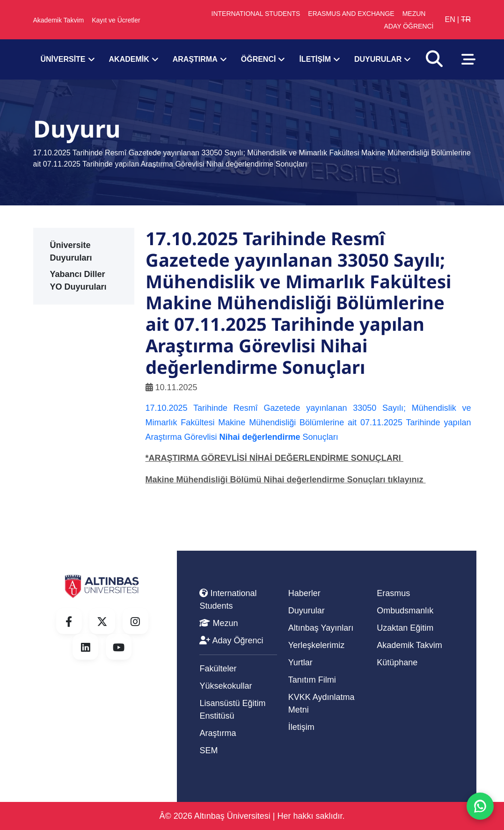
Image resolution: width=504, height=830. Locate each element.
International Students (228, 600)
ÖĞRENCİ (259, 59)
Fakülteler (218, 669)
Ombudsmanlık (405, 611)
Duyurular (307, 611)
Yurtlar (300, 663)
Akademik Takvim (59, 20)
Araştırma (218, 733)
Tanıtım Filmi (312, 680)
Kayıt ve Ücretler (116, 20)
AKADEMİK (129, 59)
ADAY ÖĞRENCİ (409, 26)
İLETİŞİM (315, 59)
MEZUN (414, 14)
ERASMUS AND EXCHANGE (351, 14)
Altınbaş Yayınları (321, 628)
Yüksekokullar (226, 686)
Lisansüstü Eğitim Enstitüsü (232, 710)
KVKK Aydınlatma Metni (321, 703)
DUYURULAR (378, 59)
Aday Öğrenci (231, 641)
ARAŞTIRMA (195, 59)
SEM (208, 750)
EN (450, 19)
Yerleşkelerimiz (316, 645)
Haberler (304, 593)
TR (466, 19)
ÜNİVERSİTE (63, 59)
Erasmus (393, 593)
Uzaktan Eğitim (405, 628)
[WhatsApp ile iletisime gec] (480, 806)
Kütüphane (397, 663)
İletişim (301, 727)
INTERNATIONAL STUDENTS (256, 14)
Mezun (219, 623)
